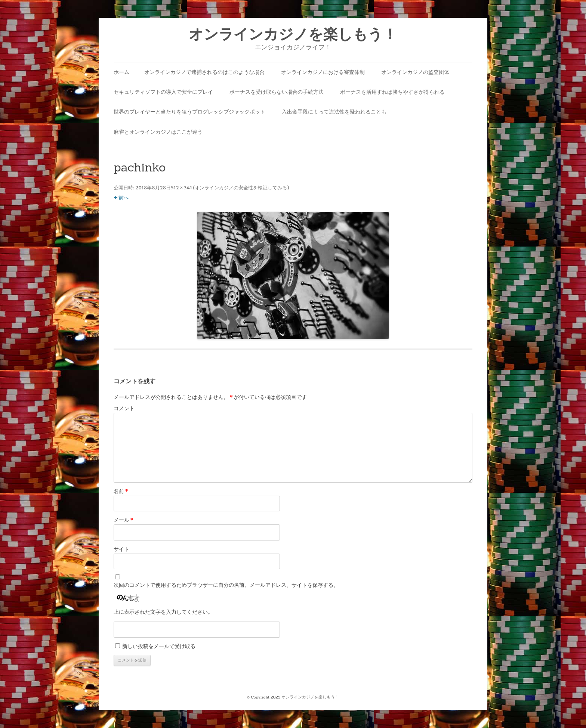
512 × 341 (181, 188)
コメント (124, 408)
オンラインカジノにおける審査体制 (323, 72)
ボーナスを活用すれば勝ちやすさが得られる (392, 92)
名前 (121, 491)
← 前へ (121, 198)
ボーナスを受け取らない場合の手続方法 (277, 92)
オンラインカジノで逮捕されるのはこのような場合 (204, 72)
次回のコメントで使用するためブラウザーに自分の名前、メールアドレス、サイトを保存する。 (226, 585)
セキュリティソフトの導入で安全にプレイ (163, 92)
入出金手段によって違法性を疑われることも (334, 112)
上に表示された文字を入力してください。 (163, 612)
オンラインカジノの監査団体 (415, 72)
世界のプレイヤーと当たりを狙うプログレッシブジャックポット (189, 112)
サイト (121, 549)
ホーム (121, 72)
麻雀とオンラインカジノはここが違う (158, 132)
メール (124, 520)
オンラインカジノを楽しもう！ (293, 34)
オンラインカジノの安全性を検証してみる (241, 188)
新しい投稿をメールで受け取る (159, 646)
